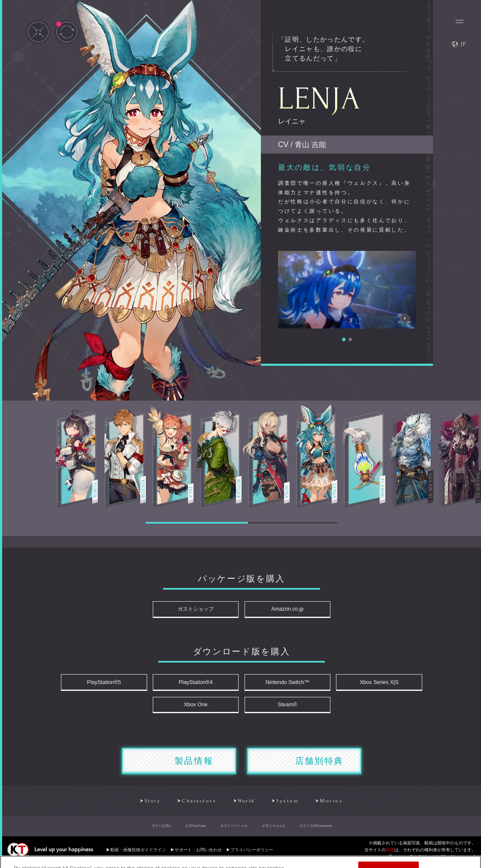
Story (146, 805)
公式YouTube (196, 830)
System (288, 805)
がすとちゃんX (274, 830)
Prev (23, 393)
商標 (390, 854)
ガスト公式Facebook (316, 830)
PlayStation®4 (198, 684)
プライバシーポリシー (252, 854)
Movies (334, 805)
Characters (196, 805)
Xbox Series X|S (373, 684)
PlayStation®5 (110, 684)
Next (458, 393)
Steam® (285, 707)
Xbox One (198, 707)
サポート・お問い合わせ (198, 854)
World (245, 805)
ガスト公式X (161, 830)
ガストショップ (198, 610)
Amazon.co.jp (285, 610)
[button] (344, 340)
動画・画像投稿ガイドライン (138, 854)
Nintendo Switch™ (286, 684)
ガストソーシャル (234, 830)
